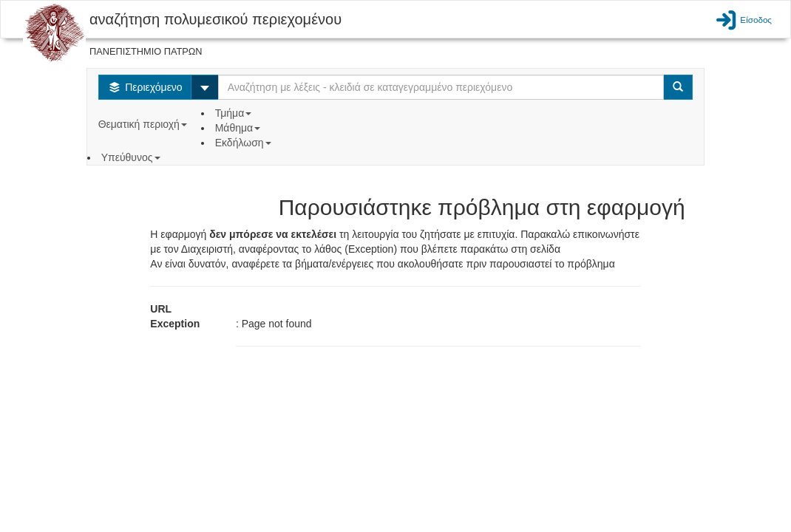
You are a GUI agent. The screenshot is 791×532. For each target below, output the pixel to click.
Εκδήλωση (245, 143)
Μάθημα (239, 128)
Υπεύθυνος (132, 157)
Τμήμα (235, 113)
